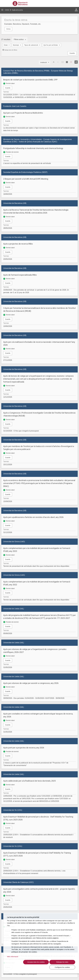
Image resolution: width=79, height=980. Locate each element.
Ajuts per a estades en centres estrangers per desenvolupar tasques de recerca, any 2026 (38, 715)
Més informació (13, 959)
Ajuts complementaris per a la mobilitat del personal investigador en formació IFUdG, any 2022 (37, 583)
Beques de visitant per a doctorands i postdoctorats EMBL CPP (30, 80)
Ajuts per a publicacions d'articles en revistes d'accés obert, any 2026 (33, 517)
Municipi (16, 45)
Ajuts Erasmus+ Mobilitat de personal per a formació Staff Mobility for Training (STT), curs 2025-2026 (37, 854)
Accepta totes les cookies (23, 966)
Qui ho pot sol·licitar (51, 45)
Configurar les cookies (65, 967)
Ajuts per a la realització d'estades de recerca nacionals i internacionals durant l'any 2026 (39, 343)
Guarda (72, 53)
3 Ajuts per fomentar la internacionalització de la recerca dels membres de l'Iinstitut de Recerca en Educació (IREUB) (39, 310)
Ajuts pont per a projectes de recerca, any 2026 (24, 748)
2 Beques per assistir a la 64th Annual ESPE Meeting (26, 179)
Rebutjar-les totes (44, 967)
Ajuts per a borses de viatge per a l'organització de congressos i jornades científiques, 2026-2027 (35, 651)
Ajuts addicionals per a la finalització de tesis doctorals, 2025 (29, 781)
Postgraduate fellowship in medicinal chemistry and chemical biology (33, 148)
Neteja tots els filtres (10, 50)
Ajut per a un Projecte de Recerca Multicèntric (23, 113)
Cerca (8, 29)
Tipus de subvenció (31, 45)
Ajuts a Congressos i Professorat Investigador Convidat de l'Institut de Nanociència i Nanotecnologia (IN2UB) (39, 414)
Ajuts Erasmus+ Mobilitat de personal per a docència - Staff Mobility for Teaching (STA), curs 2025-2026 (38, 818)
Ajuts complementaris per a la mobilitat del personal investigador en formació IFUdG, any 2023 (37, 550)
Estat (6, 45)
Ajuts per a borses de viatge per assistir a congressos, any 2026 (31, 683)
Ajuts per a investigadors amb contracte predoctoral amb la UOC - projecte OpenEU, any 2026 (39, 890)
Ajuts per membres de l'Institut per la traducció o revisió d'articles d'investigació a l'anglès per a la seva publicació (39, 448)
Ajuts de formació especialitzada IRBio (20, 275)
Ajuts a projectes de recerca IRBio (18, 244)
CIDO (7, 10)
